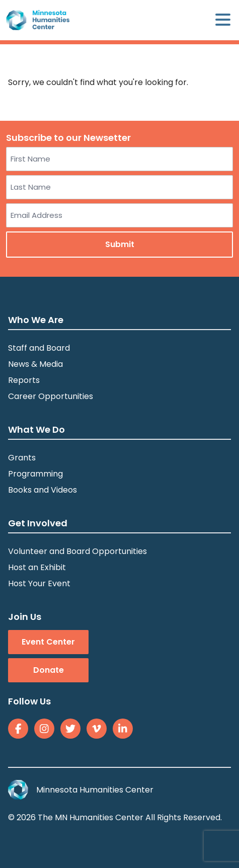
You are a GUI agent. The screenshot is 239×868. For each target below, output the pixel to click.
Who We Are (36, 320)
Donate (49, 670)
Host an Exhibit (37, 567)
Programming (35, 474)
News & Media (35, 364)
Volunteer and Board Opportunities (77, 551)
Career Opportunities (51, 396)
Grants (22, 458)
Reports (24, 380)
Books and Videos (43, 490)
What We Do (36, 429)
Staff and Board (39, 348)
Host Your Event (39, 583)
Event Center (48, 642)
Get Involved (38, 523)
